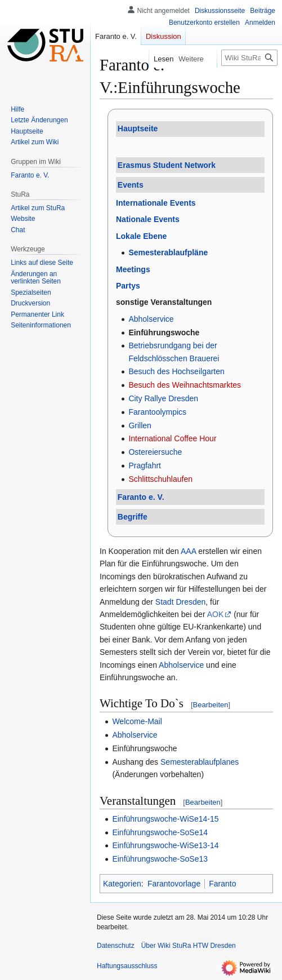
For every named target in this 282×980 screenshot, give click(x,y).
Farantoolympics (157, 412)
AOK (216, 614)
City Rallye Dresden (163, 398)
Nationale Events (148, 219)
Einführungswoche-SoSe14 (160, 832)
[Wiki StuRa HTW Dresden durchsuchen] (249, 58)
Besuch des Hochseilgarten (176, 371)
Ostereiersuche (155, 452)
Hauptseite (138, 128)
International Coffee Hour (172, 438)
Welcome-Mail (137, 721)
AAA (188, 551)
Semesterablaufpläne (168, 252)
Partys (128, 286)
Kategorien (122, 884)
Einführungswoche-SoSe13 (160, 859)
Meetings (133, 269)
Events (131, 185)
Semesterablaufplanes (200, 762)
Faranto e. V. (141, 497)
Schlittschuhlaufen (160, 479)
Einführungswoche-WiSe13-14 (165, 845)
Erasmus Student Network (167, 165)
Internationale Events (156, 203)
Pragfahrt (145, 465)
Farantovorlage (174, 884)
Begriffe (133, 517)
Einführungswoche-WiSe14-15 (165, 819)
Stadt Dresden (181, 602)
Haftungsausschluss (127, 966)
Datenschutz (116, 946)
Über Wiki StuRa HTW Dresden (189, 946)
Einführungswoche (164, 332)
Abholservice (151, 319)
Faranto (222, 884)
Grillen (140, 425)
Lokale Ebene (141, 236)
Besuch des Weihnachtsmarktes (185, 385)
